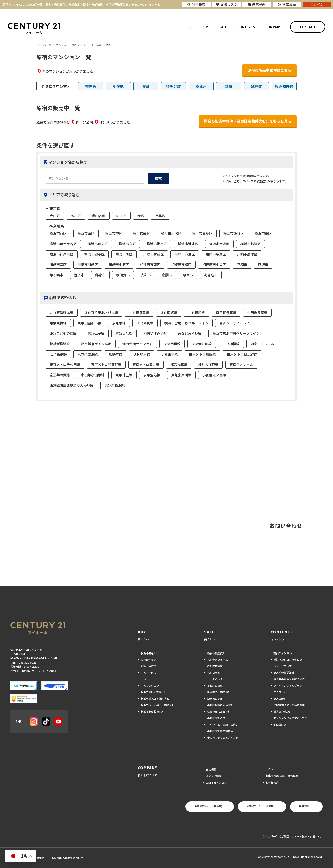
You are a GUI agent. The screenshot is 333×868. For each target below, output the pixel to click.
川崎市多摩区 (216, 254)
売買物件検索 (149, 660)
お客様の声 (272, 782)
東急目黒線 (172, 344)
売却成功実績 (215, 666)
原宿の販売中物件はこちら (270, 70)
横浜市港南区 (157, 244)
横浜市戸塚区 (171, 233)
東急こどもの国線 (63, 333)
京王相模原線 (226, 313)
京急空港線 (152, 375)
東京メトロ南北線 (146, 365)
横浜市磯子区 (94, 254)
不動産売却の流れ (217, 718)
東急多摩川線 (181, 375)
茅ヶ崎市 (56, 275)
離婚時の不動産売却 (219, 692)
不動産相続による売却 (220, 705)
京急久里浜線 (88, 354)
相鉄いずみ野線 (155, 333)
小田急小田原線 (93, 375)
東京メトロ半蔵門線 (106, 365)
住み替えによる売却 (219, 712)
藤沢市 (263, 265)
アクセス (271, 769)
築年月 (201, 86)
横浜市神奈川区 (62, 254)
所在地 (118, 86)
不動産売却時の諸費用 (220, 731)
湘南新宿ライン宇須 (137, 344)
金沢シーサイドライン (236, 323)
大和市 (146, 275)
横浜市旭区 (124, 254)
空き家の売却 (215, 699)
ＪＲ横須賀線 (139, 313)
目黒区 (160, 216)
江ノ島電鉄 (58, 354)
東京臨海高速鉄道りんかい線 (72, 385)
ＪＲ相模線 (231, 344)
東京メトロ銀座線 (202, 354)
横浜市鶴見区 (98, 244)
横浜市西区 (58, 233)
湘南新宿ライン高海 (96, 344)
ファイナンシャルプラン (288, 686)
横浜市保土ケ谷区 (63, 244)
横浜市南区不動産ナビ (154, 692)
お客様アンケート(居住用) (208, 806)
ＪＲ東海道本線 (62, 313)
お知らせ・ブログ (216, 782)
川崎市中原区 (119, 265)
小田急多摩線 (257, 313)
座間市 (167, 275)
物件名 (91, 86)
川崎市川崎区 (88, 265)
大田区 (55, 216)
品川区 (76, 216)
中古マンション (150, 686)
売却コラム (214, 673)
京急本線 (119, 323)
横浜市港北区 (188, 244)
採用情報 (304, 806)
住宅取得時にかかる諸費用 (289, 705)
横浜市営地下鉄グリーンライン (236, 333)
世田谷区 (99, 216)
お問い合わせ (286, 526)
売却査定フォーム (217, 660)
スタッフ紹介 (214, 776)
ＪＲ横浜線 (197, 313)
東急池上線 (124, 375)
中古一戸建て (149, 673)
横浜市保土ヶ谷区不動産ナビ (158, 705)
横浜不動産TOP (150, 653)
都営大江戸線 (208, 365)
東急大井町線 (202, 344)
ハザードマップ (283, 666)
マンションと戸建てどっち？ (290, 718)
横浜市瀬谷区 (234, 233)
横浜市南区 (86, 233)
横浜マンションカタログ (288, 660)
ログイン (317, 4)
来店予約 (257, 4)
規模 (229, 86)
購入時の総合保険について (289, 679)
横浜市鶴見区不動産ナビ (155, 699)
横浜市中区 (114, 233)
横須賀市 (123, 275)
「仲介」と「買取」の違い (223, 725)
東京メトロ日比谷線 (242, 354)
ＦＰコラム (280, 692)
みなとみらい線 (190, 333)
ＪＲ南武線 (169, 313)
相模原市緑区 (181, 265)
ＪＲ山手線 (95, 45)
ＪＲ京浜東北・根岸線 (101, 313)
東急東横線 (58, 323)
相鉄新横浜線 (60, 344)
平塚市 (242, 265)
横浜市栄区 (263, 233)
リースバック (215, 679)
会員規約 (39, 858)
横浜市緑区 (142, 233)
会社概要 (211, 769)
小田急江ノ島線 (214, 375)
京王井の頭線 (60, 375)
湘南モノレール (262, 344)
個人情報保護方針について (68, 858)
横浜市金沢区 (219, 244)
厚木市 (188, 275)
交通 (146, 86)
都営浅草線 (179, 365)
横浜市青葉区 (202, 233)
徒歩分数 (174, 86)
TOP (188, 27)
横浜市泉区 (127, 244)
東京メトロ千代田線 (65, 365)
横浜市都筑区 (251, 244)
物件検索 (196, 4)
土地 (143, 679)
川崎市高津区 (247, 254)
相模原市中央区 (214, 265)
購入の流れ (280, 699)
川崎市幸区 (58, 265)
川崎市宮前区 (153, 254)
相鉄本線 (116, 354)
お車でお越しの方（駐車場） (283, 776)
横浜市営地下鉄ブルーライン (186, 323)
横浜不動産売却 (216, 653)
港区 (141, 216)
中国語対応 (280, 725)
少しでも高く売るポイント (223, 737)
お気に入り (227, 4)
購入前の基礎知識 (284, 673)
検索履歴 (287, 4)
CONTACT (308, 27)
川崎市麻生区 (185, 254)
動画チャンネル (283, 653)
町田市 (121, 216)
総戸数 (257, 86)
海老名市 (211, 275)
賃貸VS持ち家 (282, 712)
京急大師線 (124, 333)
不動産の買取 (215, 686)
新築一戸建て (149, 666)
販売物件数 (284, 86)
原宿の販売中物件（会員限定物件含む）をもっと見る (248, 121)
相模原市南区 (150, 265)
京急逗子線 (96, 333)
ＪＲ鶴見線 (145, 323)
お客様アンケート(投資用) (261, 806)
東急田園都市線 (89, 323)
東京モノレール (241, 365)
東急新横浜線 (115, 385)
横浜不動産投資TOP (153, 712)
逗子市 (79, 275)
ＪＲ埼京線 (142, 354)
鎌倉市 (100, 275)
